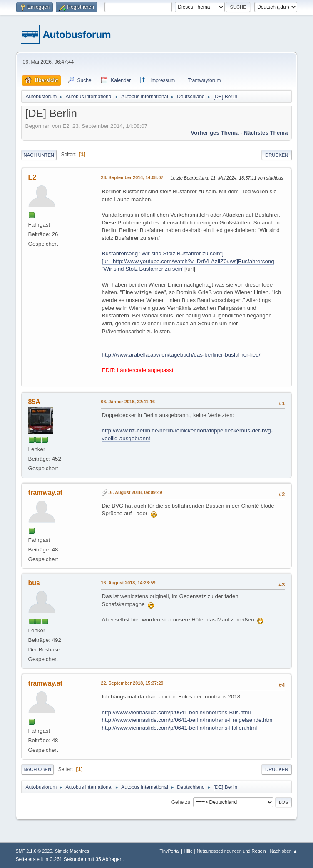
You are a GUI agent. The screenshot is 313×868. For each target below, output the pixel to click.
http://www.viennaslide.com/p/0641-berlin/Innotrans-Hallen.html (180, 728)
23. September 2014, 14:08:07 (132, 177)
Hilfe (188, 851)
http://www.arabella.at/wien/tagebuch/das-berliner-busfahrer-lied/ (181, 355)
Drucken (277, 155)
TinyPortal (169, 851)
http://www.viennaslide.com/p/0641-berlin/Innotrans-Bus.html (176, 712)
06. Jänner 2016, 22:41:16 (128, 402)
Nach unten (39, 155)
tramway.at (45, 493)
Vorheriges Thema (215, 133)
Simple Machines (72, 851)
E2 (32, 177)
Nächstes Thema (266, 133)
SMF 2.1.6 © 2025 (34, 851)
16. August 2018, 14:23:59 (128, 583)
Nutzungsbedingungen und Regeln (231, 851)
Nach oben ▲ (284, 851)
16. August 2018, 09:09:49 (135, 492)
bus (34, 583)
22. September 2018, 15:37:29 (132, 683)
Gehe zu (181, 802)
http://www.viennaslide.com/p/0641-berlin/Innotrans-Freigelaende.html (188, 720)
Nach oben (38, 769)
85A (34, 402)
